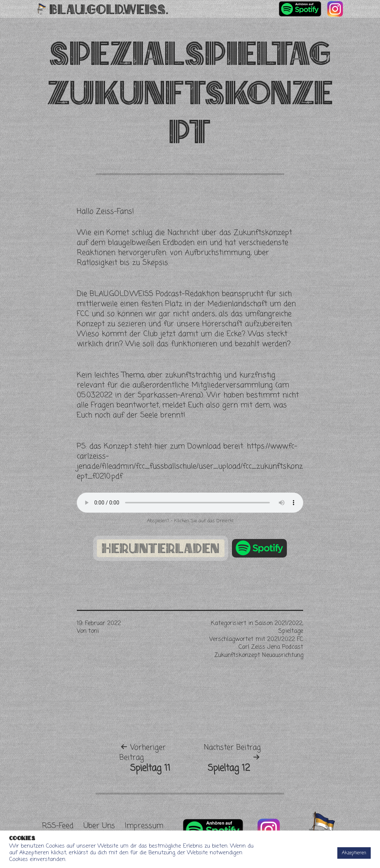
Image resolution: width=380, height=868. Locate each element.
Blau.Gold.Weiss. (109, 9)
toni (94, 631)
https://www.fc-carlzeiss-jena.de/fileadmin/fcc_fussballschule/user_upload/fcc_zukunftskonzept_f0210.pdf (190, 461)
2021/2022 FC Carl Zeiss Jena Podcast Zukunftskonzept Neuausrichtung (259, 647)
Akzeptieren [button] (354, 853)
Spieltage (291, 631)
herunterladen (161, 548)
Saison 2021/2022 (279, 624)
